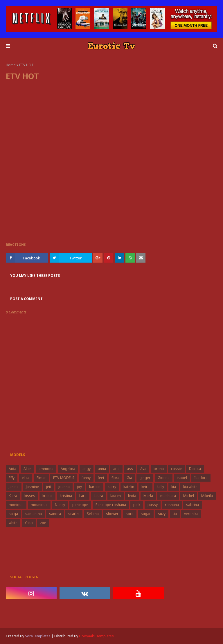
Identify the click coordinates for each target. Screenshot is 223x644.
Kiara (13, 496)
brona (159, 469)
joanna (64, 487)
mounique (39, 505)
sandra (55, 514)
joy (79, 487)
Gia (129, 478)
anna (102, 469)
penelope (80, 505)
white (13, 523)
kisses (30, 496)
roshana (172, 505)
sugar (146, 514)
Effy (12, 478)
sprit (130, 514)
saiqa (13, 514)
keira (145, 487)
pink (137, 505)
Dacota (195, 469)
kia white (190, 487)
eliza (26, 478)
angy (87, 469)
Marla (148, 496)
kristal (47, 496)
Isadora (201, 478)
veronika (191, 514)
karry (112, 487)
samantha (34, 514)
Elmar (41, 478)
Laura (98, 496)
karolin (95, 487)
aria (116, 469)
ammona (46, 469)
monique (16, 505)
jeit (49, 487)
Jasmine (32, 487)
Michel (189, 496)
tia (175, 514)
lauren (116, 496)
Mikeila (207, 496)
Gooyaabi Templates (96, 636)
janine (14, 487)
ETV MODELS (64, 478)
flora (115, 478)
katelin (129, 487)
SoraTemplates (38, 636)
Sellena (93, 514)
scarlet (74, 514)
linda (132, 496)
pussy (153, 505)
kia (174, 487)
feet (101, 478)
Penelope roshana (111, 505)
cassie (176, 469)
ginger (145, 478)
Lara (83, 496)
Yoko (29, 523)
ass (130, 469)
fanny (86, 478)
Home (11, 65)
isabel (182, 478)
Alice (27, 469)
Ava (143, 469)
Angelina (68, 469)
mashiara (168, 496)
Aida (12, 469)
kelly (160, 487)
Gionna (164, 478)
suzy (162, 514)
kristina (66, 496)
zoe (43, 523)
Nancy (60, 505)
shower (112, 514)
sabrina (193, 505)
